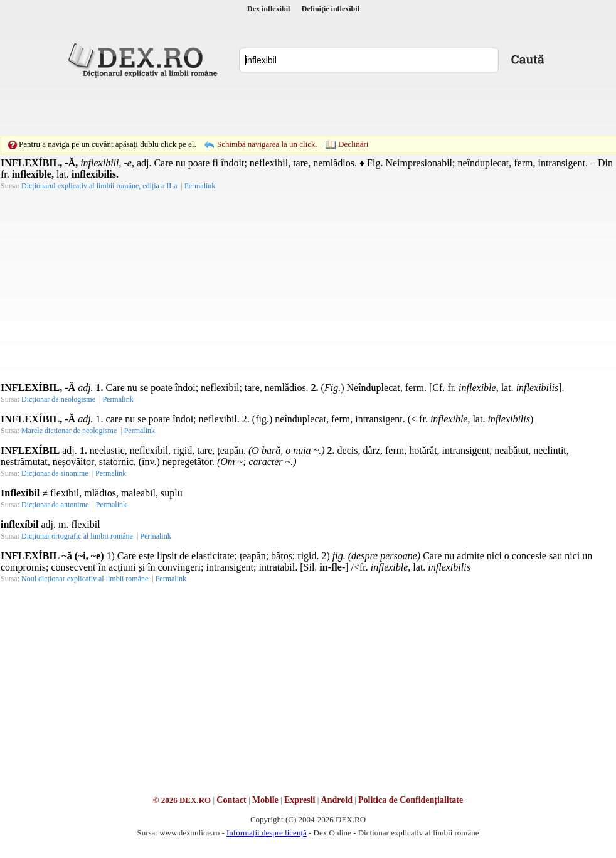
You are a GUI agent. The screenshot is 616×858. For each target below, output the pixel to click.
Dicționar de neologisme (58, 399)
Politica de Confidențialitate (411, 800)
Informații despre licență (267, 833)
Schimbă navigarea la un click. (267, 144)
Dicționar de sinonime (55, 473)
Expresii (300, 800)
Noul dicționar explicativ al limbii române (85, 579)
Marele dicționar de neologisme (69, 431)
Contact (231, 800)
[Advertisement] (289, 107)
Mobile (265, 800)
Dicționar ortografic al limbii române (77, 536)
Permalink (200, 186)
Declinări (353, 144)
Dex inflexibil (268, 9)
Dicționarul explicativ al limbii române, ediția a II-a (99, 186)
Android (337, 800)
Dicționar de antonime (55, 505)
